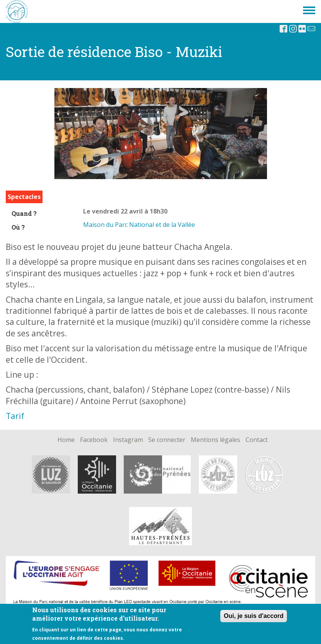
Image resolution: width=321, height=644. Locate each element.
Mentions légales (215, 440)
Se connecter (167, 440)
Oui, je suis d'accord (254, 616)
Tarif (15, 416)
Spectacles (24, 197)
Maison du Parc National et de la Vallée (139, 225)
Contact (257, 440)
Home (66, 440)
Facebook (94, 440)
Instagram (128, 440)
